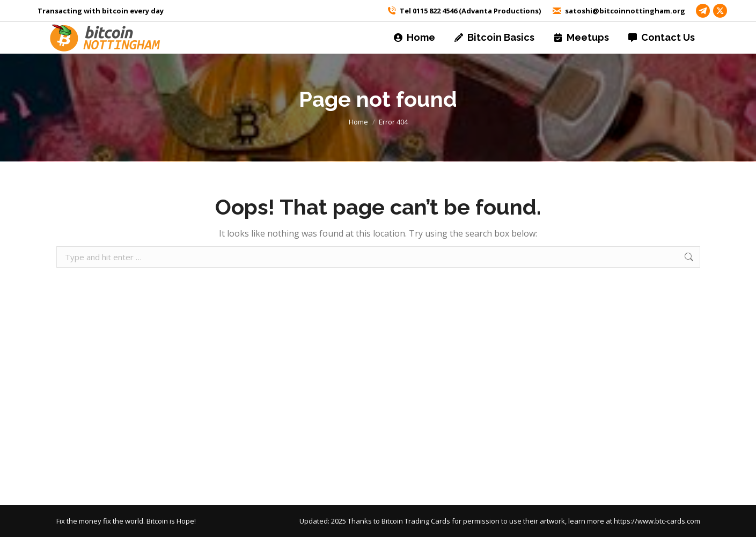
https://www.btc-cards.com (657, 521)
